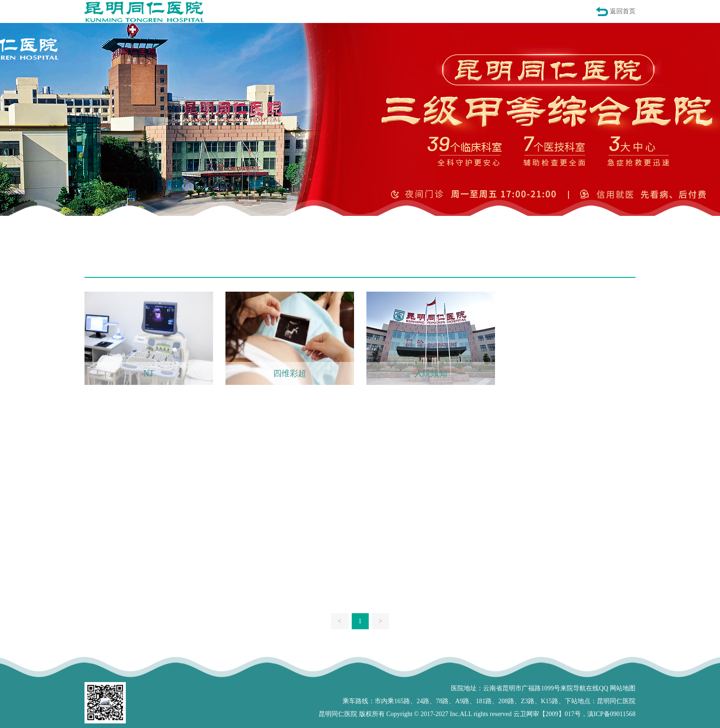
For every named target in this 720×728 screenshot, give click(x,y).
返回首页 (623, 11)
